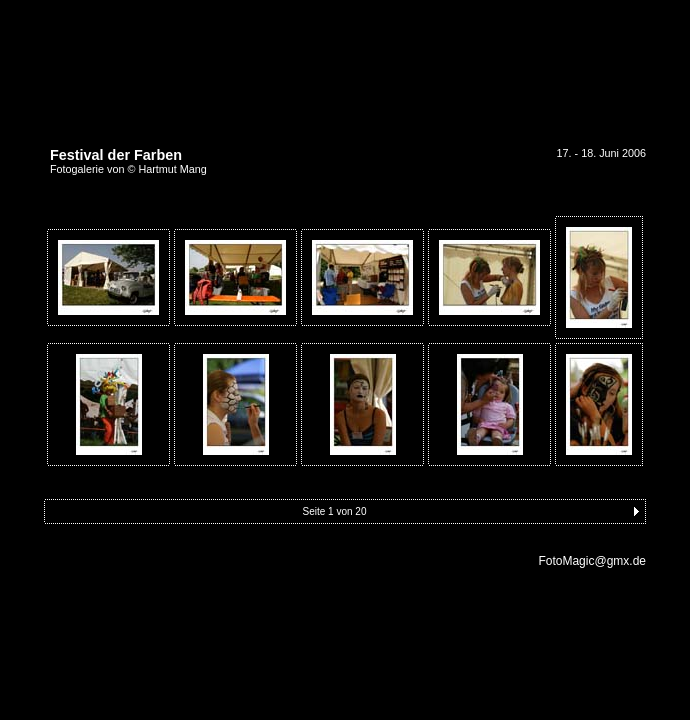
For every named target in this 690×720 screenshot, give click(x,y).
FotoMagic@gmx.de (592, 561)
